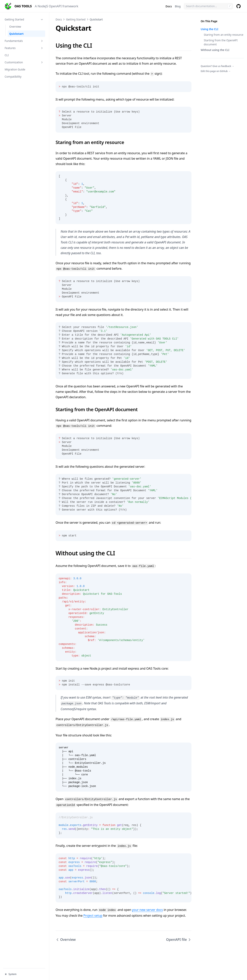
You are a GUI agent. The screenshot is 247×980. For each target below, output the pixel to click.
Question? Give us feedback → (217, 66)
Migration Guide (15, 69)
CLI (7, 55)
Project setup (93, 916)
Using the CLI (209, 29)
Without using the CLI (215, 50)
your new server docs (147, 910)
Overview (15, 27)
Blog (178, 6)
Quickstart (16, 34)
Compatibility (13, 77)
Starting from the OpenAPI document (221, 42)
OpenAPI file (179, 939)
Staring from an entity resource (224, 35)
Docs (169, 6)
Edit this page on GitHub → (216, 71)
